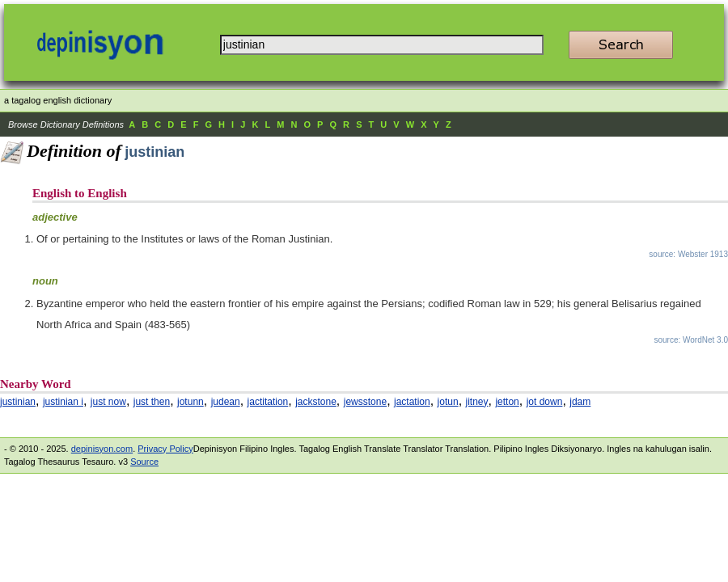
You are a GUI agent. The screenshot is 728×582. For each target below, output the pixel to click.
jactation (412, 402)
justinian (18, 402)
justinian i (63, 402)
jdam (580, 402)
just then (152, 402)
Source (144, 462)
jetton (507, 402)
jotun (448, 402)
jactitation (268, 402)
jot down (545, 402)
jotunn (190, 402)
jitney (477, 402)
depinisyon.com (102, 449)
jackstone (316, 402)
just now (108, 402)
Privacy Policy (165, 449)
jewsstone (365, 402)
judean (226, 402)
